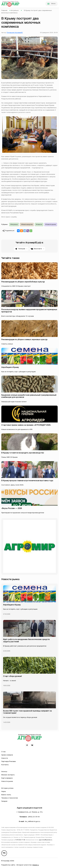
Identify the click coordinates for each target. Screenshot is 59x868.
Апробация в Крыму (10, 367)
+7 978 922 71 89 (20, 840)
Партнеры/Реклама (9, 762)
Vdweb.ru (36, 865)
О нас (4, 752)
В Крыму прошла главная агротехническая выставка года (27, 481)
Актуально (15, 11)
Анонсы (4, 772)
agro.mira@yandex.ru (46, 840)
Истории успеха (7, 788)
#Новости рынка (51, 225)
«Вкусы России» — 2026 (12, 508)
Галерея (4, 801)
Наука (4, 792)
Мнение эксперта (8, 775)
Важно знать (6, 795)
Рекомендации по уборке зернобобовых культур (23, 282)
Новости (5, 758)
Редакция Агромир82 (15, 33)
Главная (4, 11)
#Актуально (14, 225)
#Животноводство (27, 225)
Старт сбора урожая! (12, 676)
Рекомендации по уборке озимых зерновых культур (24, 340)
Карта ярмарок (7, 778)
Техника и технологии (10, 798)
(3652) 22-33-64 (34, 817)
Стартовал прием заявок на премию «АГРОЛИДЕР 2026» (26, 425)
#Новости (39, 225)
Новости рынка (7, 781)
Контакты (5, 765)
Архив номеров (7, 755)
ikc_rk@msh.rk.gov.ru (33, 822)
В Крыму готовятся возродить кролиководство (23, 453)
